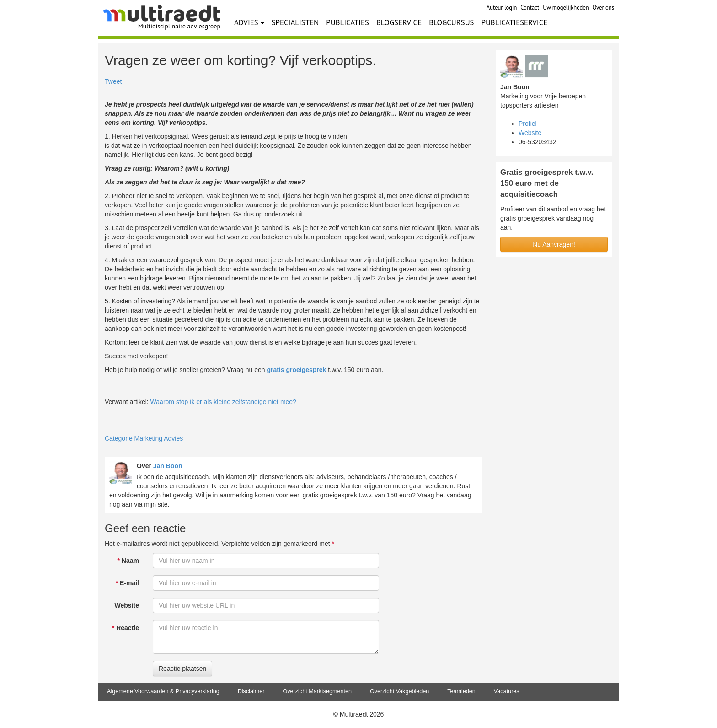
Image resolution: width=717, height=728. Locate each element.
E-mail (127, 583)
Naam (128, 561)
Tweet (113, 81)
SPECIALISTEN (295, 22)
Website (127, 605)
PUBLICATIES (348, 22)
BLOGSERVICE (399, 22)
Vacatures (507, 691)
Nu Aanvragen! (554, 244)
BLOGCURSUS (451, 22)
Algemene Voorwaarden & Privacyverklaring (163, 691)
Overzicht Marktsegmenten (317, 691)
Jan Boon (168, 466)
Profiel (528, 124)
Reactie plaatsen (182, 669)
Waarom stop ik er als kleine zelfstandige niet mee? (223, 402)
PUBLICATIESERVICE (515, 22)
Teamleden (461, 691)
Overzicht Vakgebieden (399, 691)
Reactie (126, 628)
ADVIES (249, 22)
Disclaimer (251, 691)
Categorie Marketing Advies (144, 438)
